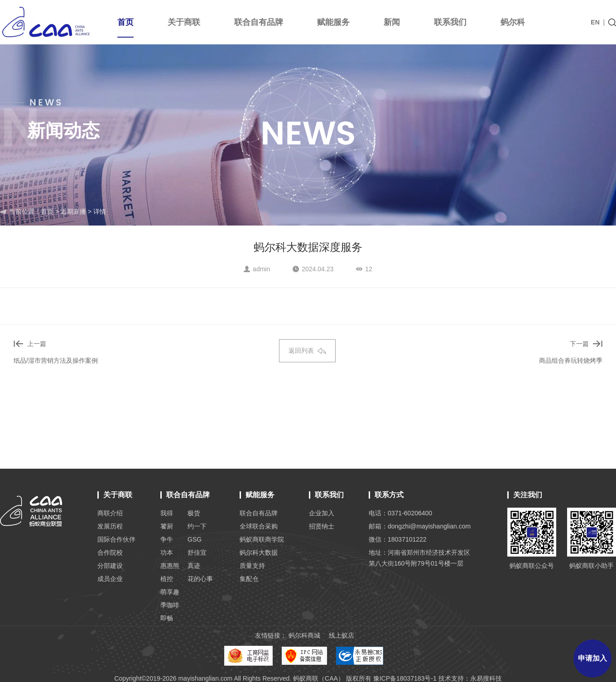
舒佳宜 (197, 552)
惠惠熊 (170, 566)
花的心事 (200, 579)
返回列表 (307, 351)
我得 (167, 513)
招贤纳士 (322, 526)
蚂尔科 (513, 22)
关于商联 (184, 22)
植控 (167, 579)
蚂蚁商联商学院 (262, 539)
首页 (125, 28)
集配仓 (249, 579)
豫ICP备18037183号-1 (405, 678)
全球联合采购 (259, 526)
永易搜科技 (486, 678)
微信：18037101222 (398, 539)
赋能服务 (333, 22)
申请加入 (592, 658)
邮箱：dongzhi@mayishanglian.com (420, 526)
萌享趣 (170, 592)
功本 (167, 552)
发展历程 (110, 526)
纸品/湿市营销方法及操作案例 (56, 360)
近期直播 (73, 211)
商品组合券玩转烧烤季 (571, 360)
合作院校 (110, 552)
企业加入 (322, 513)
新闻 (392, 22)
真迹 (194, 566)
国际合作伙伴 (116, 539)
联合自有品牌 (259, 22)
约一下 (197, 526)
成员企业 (110, 579)
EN (595, 22)
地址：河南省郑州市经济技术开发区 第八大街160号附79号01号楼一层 (419, 558)
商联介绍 (110, 513)
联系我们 (450, 22)
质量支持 (252, 566)
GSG (195, 539)
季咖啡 (170, 605)
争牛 (167, 539)
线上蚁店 (342, 635)
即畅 (167, 618)
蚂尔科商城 (304, 635)
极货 (194, 513)
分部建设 (110, 566)
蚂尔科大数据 (259, 552)
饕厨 (167, 526)
